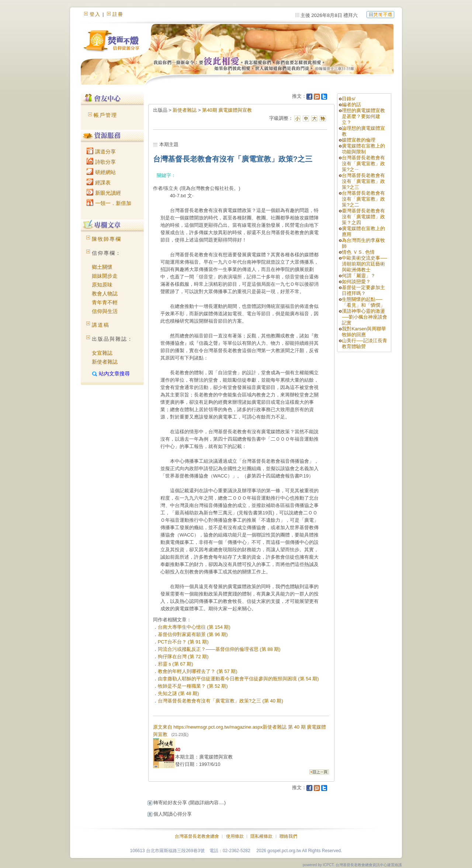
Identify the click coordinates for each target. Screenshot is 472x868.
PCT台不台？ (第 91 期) (183, 642)
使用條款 (235, 836)
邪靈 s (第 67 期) (176, 664)
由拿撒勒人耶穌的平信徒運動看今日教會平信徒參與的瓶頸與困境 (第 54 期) (238, 679)
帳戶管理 (105, 115)
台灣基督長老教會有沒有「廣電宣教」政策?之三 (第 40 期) (221, 701)
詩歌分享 (101, 162)
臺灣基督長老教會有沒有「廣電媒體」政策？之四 (363, 217)
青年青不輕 (105, 302)
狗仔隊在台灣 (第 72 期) (183, 657)
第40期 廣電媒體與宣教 (227, 110)
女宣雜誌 (102, 353)
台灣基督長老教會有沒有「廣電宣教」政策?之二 (363, 199)
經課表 (98, 183)
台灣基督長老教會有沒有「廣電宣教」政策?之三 (363, 181)
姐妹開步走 (105, 276)
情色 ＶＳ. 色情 (358, 252)
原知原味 (102, 285)
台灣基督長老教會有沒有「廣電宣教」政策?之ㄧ (363, 164)
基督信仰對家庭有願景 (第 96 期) (193, 634)
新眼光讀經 (104, 193)
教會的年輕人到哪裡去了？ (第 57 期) (198, 671)
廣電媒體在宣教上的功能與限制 (363, 149)
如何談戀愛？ (356, 282)
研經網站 (101, 172)
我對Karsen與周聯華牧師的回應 (364, 332)
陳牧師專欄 (107, 239)
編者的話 (351, 105)
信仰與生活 (105, 311)
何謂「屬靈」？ (359, 276)
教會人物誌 (105, 294)
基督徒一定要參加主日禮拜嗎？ (363, 290)
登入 (95, 14)
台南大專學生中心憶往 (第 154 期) (194, 627)
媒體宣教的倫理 (359, 140)
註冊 (118, 14)
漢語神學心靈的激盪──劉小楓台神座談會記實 (364, 317)
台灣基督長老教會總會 (197, 836)
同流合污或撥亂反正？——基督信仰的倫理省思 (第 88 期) (219, 649)
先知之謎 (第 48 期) (178, 693)
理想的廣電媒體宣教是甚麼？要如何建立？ (363, 116)
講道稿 (101, 325)
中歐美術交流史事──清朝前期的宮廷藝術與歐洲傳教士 (364, 264)
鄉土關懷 (102, 267)
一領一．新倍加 (109, 203)
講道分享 (101, 152)
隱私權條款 (261, 836)
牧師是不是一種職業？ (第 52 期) (193, 686)
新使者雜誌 (105, 362)
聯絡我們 (288, 836)
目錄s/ (348, 99)
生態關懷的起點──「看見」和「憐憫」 (363, 302)
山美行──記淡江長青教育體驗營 (364, 343)
